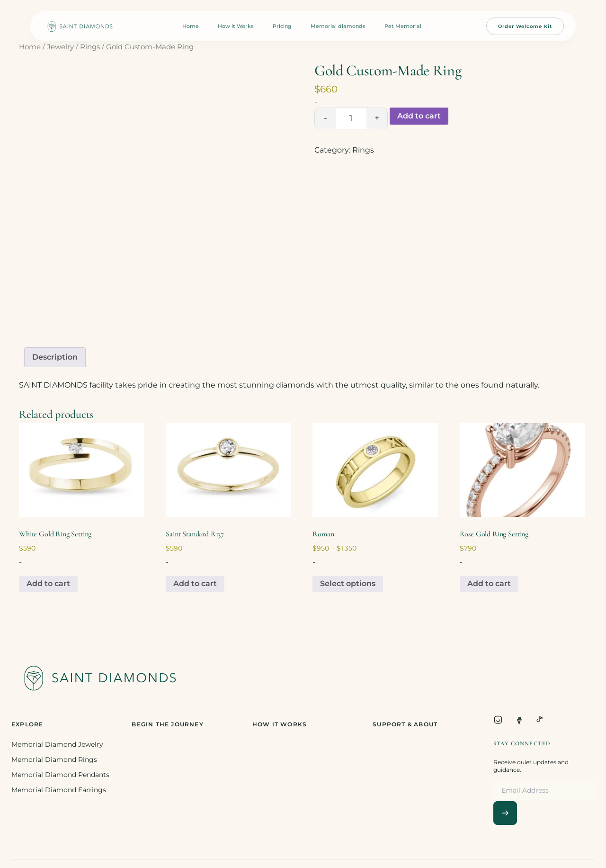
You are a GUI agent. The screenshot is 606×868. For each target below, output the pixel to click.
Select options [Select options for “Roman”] (348, 583)
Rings (90, 47)
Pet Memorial (403, 26)
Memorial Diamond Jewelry (57, 744)
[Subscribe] (505, 813)
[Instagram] (498, 720)
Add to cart (419, 116)
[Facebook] (519, 720)
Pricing (282, 26)
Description (55, 357)
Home (191, 26)
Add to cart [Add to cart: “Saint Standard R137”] (195, 583)
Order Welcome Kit (525, 26)
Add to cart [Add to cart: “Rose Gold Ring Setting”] (489, 583)
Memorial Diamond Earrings (59, 790)
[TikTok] (540, 720)
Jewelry (60, 47)
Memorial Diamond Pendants (60, 775)
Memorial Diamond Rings (54, 759)
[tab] (55, 357)
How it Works (236, 26)
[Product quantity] (351, 118)
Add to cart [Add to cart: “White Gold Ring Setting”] (48, 583)
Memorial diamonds (338, 26)
